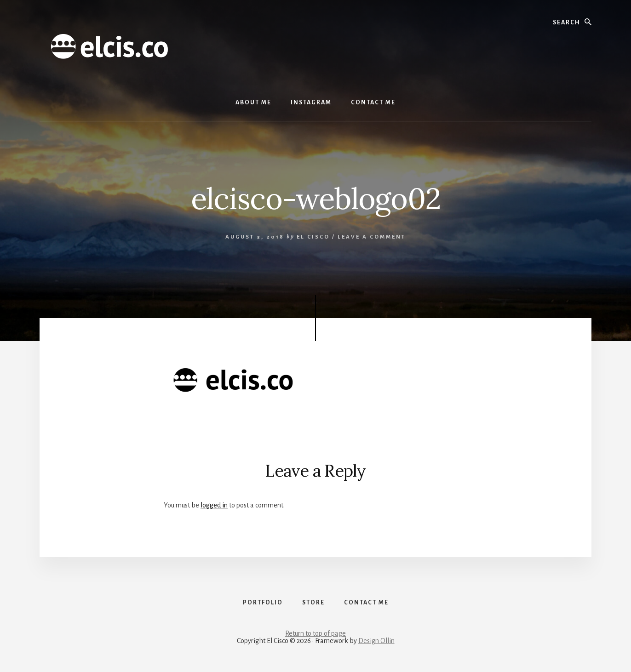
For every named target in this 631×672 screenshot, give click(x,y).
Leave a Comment (372, 237)
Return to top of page (315, 633)
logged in (214, 505)
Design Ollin (376, 641)
